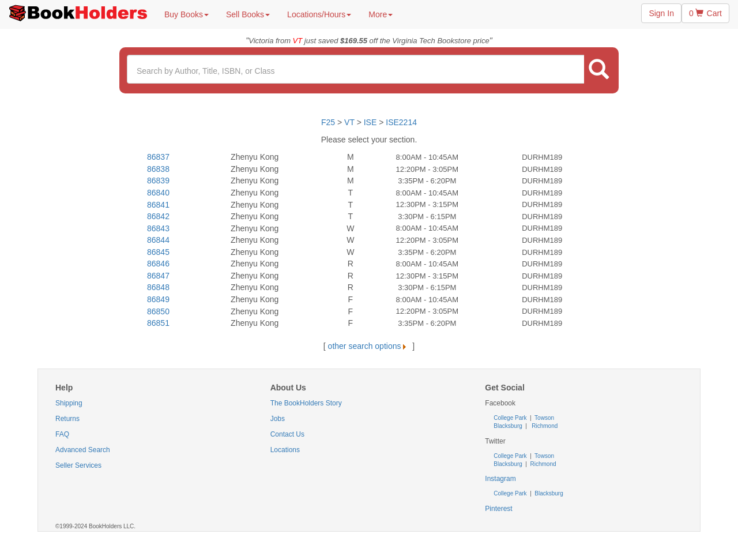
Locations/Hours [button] (319, 14)
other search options (369, 346)
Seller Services (78, 465)
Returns (67, 419)
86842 (158, 216)
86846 (158, 264)
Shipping (69, 403)
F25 (328, 122)
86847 (158, 276)
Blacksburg (508, 426)
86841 (158, 205)
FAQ (62, 434)
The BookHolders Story (306, 403)
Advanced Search (83, 450)
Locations (285, 450)
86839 (158, 181)
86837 (158, 157)
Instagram (500, 479)
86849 (158, 299)
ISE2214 (401, 122)
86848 (158, 287)
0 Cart (705, 13)
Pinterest (498, 509)
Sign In (661, 13)
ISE (370, 122)
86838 (158, 169)
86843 (158, 228)
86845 (158, 252)
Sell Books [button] (248, 14)
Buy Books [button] (187, 14)
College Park (511, 418)
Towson (544, 418)
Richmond (544, 426)
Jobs (278, 419)
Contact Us (287, 434)
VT (351, 122)
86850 (158, 311)
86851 (158, 323)
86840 (158, 193)
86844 (158, 240)
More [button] (381, 14)
